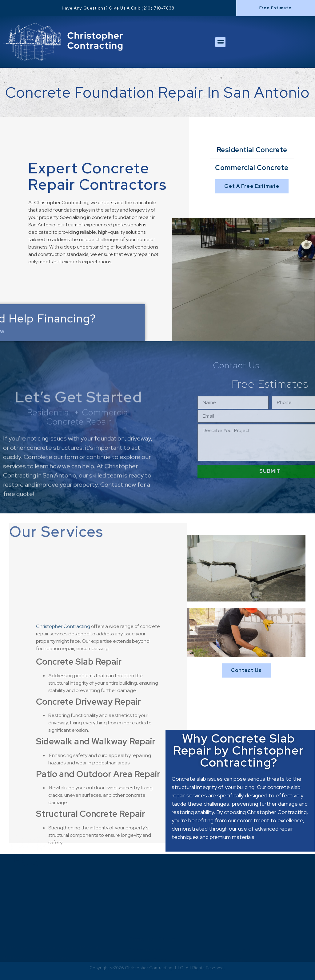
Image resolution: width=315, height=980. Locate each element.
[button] (275, 8)
